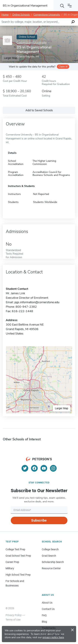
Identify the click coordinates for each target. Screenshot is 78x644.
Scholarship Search (53, 562)
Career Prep (12, 562)
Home (5, 15)
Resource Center (51, 568)
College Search (50, 549)
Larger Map (61, 408)
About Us (47, 603)
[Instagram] (53, 468)
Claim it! (63, 67)
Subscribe (39, 520)
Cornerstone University (47, 15)
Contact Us (48, 609)
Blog (44, 622)
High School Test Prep (18, 575)
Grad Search (49, 556)
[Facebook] (34, 468)
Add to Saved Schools (39, 110)
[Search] (62, 6)
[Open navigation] (70, 6)
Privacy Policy (14, 615)
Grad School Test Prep (18, 556)
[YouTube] (44, 468)
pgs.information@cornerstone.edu (37, 302)
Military (10, 568)
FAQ (44, 615)
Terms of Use (13, 620)
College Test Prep (15, 549)
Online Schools (21, 15)
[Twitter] (25, 468)
